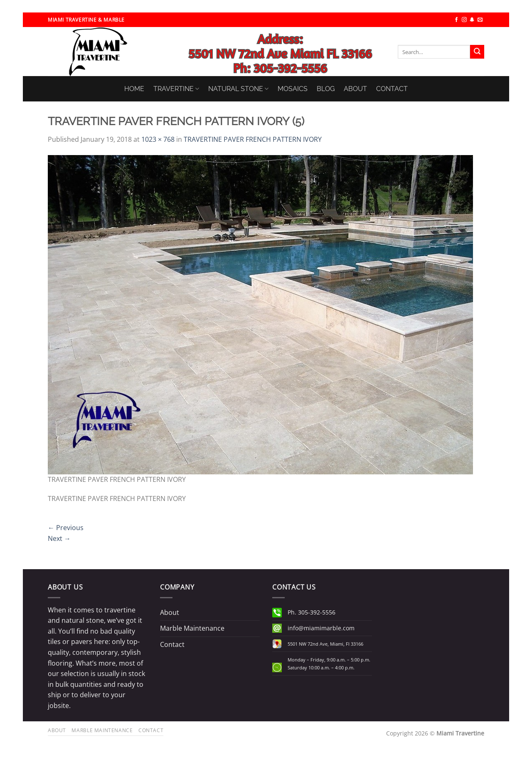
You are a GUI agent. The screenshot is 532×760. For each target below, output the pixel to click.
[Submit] (477, 52)
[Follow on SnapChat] (472, 20)
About (170, 612)
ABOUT (355, 89)
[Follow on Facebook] (456, 20)
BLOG (326, 89)
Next (59, 538)
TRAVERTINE (176, 89)
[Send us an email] (480, 20)
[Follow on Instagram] (464, 20)
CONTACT (392, 89)
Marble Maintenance (192, 628)
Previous (66, 528)
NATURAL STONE (238, 89)
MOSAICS (293, 89)
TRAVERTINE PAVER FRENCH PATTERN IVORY (253, 139)
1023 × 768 (158, 139)
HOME (134, 89)
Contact (172, 644)
